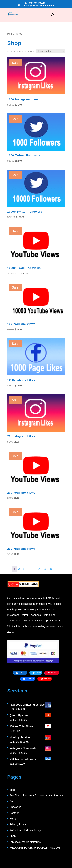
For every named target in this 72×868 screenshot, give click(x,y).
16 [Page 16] (51, 569)
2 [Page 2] (19, 569)
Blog (12, 790)
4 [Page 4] (28, 569)
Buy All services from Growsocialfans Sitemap (36, 796)
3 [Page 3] (23, 569)
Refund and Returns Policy (25, 830)
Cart (12, 801)
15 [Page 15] (45, 569)
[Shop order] (50, 51)
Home (11, 34)
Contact (14, 813)
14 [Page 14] (39, 569)
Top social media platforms (25, 842)
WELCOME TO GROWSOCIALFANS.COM (35, 848)
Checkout (15, 807)
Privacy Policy (18, 825)
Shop (13, 836)
